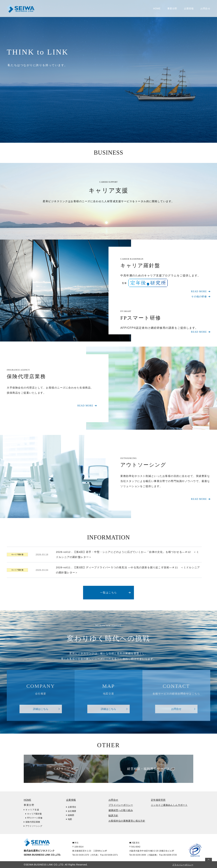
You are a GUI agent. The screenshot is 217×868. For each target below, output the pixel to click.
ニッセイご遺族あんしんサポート (169, 805)
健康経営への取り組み (121, 810)
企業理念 (72, 807)
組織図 (71, 815)
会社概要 (72, 811)
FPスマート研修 (35, 818)
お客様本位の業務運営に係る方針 (127, 821)
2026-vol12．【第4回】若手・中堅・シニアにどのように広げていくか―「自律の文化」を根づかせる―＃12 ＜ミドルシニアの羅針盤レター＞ (127, 554)
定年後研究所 (158, 800)
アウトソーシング (34, 826)
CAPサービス (64, 769)
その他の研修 (199, 297)
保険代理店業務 (33, 822)
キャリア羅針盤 (17, 554)
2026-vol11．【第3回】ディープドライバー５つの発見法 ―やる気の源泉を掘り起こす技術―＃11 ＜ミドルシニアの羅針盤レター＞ (128, 570)
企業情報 (71, 800)
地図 (70, 819)
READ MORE (199, 291)
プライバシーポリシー (121, 805)
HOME (157, 8)
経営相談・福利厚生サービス (149, 769)
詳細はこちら (41, 709)
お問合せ (205, 8)
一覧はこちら (109, 593)
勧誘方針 (113, 816)
